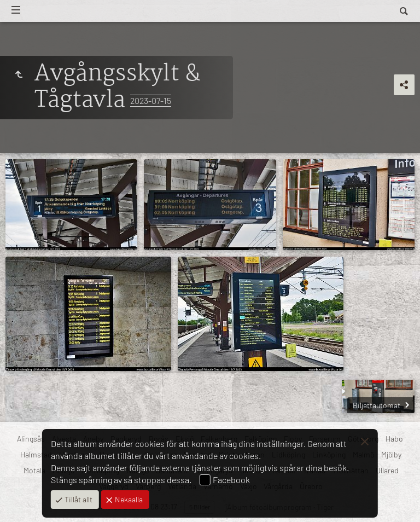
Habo (394, 439)
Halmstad (36, 454)
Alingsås (31, 439)
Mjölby (391, 454)
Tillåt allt (78, 499)
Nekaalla (128, 499)
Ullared (387, 470)
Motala (34, 470)
